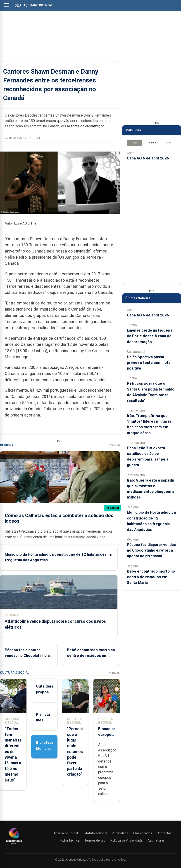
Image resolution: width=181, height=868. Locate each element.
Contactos (164, 833)
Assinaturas (156, 840)
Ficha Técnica (70, 840)
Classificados (143, 833)
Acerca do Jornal (66, 833)
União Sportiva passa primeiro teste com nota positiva (149, 363)
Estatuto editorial (95, 833)
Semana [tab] (152, 143)
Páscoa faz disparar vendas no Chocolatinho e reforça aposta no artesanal (151, 550)
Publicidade (120, 833)
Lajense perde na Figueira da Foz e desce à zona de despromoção (150, 336)
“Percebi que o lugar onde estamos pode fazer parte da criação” (75, 752)
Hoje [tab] (135, 143)
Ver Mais (115, 446)
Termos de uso (95, 840)
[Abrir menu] (7, 5)
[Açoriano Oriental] (14, 845)
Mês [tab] (169, 143)
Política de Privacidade (126, 840)
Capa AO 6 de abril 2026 (148, 158)
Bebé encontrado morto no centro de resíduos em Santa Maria (91, 655)
